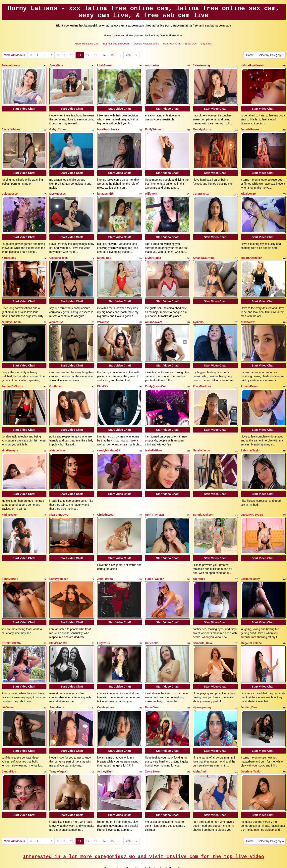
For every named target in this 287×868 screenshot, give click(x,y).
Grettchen (56, 376)
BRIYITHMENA (11, 625)
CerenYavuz (201, 190)
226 (128, 55)
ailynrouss (56, 314)
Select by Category (271, 55)
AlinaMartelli (10, 563)
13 (96, 55)
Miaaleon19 (248, 190)
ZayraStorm (153, 750)
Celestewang (201, 65)
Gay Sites (206, 44)
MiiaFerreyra (10, 439)
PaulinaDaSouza (12, 376)
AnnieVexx (57, 65)
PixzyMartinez (202, 376)
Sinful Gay (191, 44)
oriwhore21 (248, 314)
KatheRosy (9, 252)
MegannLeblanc (251, 625)
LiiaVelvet (8, 688)
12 (88, 55)
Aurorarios (152, 65)
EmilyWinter (153, 128)
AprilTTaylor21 (155, 501)
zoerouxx (199, 563)
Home (250, 55)
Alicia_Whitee (11, 128)
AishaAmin (200, 750)
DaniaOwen (153, 688)
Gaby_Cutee (58, 128)
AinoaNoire (57, 688)
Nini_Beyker (10, 501)
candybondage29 (109, 439)
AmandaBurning (204, 252)
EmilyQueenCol (155, 376)
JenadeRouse (250, 128)
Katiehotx (151, 625)
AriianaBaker (249, 376)
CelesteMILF (10, 190)
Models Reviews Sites (146, 44)
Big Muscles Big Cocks (116, 44)
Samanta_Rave (203, 625)
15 (112, 55)
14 (104, 55)
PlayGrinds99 (58, 625)
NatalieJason (201, 439)
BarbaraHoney (250, 563)
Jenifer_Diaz (249, 688)
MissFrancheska (108, 128)
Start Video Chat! (24, 107)
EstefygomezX (59, 563)
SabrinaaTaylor (251, 439)
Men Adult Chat (172, 44)
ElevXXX (103, 376)
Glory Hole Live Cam (87, 44)
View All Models (15, 55)
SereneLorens (11, 65)
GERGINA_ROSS (252, 501)
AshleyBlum (105, 750)
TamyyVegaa (58, 750)
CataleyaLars (106, 688)
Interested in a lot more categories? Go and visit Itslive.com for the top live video (143, 833)
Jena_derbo (105, 563)
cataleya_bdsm (12, 314)
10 (72, 55)
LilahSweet (105, 65)
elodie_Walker (154, 563)
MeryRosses (58, 190)
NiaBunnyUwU (59, 501)
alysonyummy (202, 688)
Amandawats (154, 314)
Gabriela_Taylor (251, 750)
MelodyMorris (202, 128)
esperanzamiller (251, 252)
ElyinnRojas (153, 252)
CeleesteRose (59, 252)
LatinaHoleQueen (252, 65)
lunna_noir (104, 252)
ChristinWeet (106, 501)
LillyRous (104, 625)
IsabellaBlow (154, 439)
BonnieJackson (203, 501)
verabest (103, 314)
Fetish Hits (173, 862)
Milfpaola (151, 190)
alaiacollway (58, 439)
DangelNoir (9, 750)
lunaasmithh (105, 190)
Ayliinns (198, 314)
